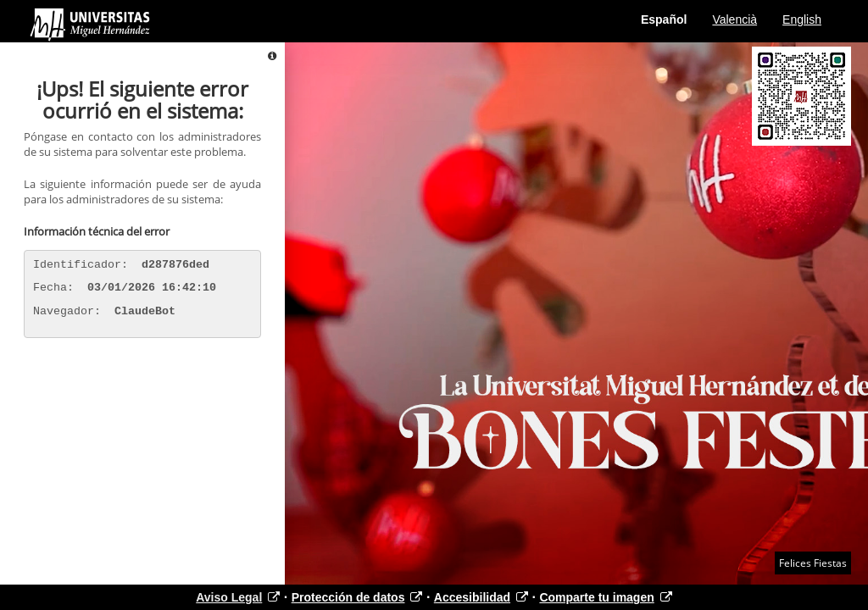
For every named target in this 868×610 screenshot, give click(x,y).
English (802, 19)
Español (664, 19)
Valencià (734, 19)
